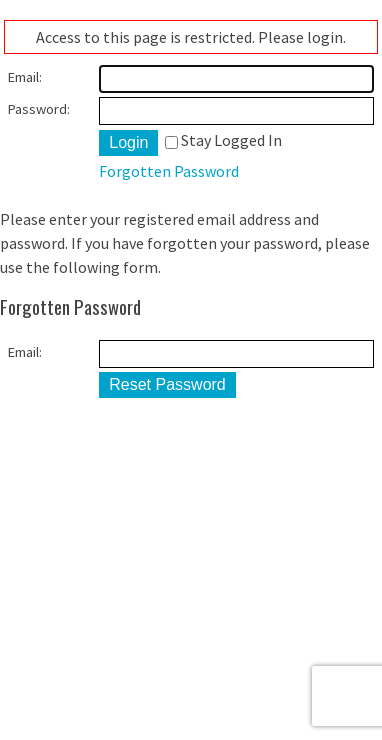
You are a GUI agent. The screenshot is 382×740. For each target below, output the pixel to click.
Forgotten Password (169, 171)
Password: (39, 109)
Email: (25, 77)
